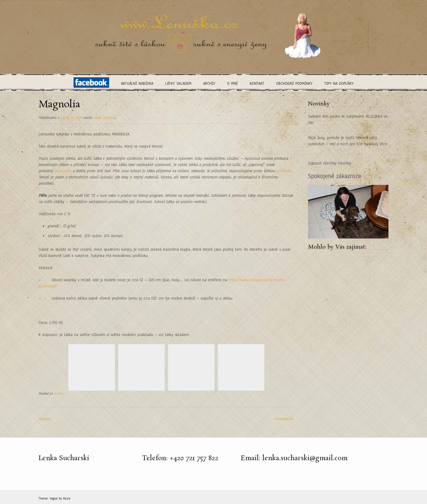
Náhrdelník (285, 419)
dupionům (63, 171)
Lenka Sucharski (105, 118)
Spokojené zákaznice (335, 176)
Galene (45, 419)
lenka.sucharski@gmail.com (305, 458)
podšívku (284, 171)
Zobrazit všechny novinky (330, 163)
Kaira (67, 498)
